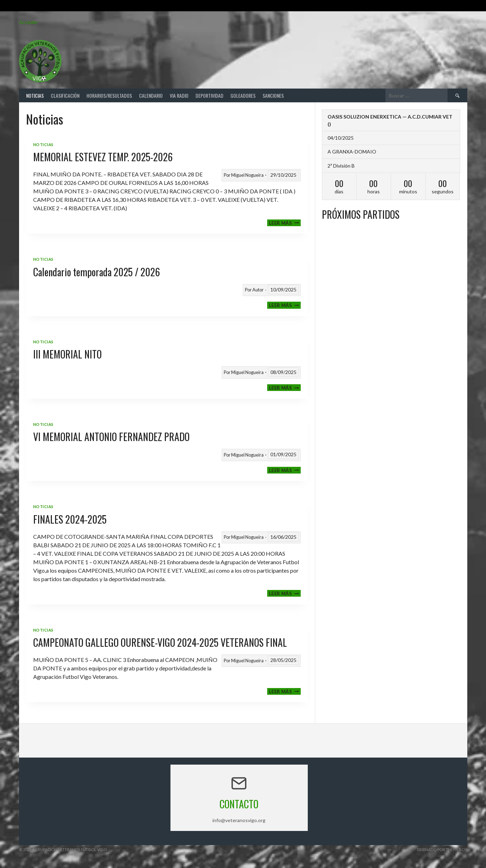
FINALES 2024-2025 (70, 519)
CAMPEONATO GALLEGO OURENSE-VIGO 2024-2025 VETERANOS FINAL (160, 642)
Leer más (285, 223)
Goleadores (243, 95)
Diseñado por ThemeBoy (442, 849)
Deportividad (209, 95)
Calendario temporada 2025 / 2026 (97, 272)
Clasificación (65, 95)
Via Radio (179, 95)
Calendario (151, 95)
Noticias (35, 95)
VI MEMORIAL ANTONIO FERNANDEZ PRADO (111, 437)
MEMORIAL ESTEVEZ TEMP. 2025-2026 (103, 157)
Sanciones (273, 95)
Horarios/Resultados (109, 95)
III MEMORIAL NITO (67, 354)
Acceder (28, 22)
